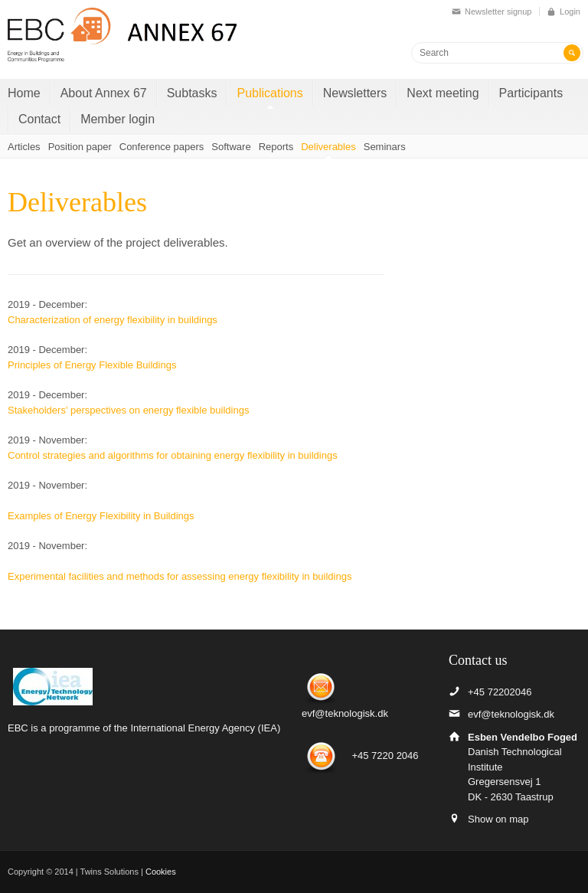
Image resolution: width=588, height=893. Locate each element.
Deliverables (328, 147)
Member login (118, 119)
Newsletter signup (498, 11)
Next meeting (443, 93)
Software (231, 147)
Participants (531, 93)
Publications (269, 93)
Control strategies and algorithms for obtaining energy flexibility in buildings (173, 455)
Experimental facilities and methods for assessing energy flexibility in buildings (180, 576)
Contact (39, 119)
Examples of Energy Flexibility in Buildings (101, 516)
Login (570, 11)
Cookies (161, 872)
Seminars (385, 147)
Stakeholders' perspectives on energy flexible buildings (128, 410)
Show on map (498, 819)
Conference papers (162, 147)
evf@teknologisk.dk (345, 713)
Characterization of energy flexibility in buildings (113, 320)
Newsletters (355, 93)
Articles (24, 147)
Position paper (80, 147)
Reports (276, 147)
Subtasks (192, 93)
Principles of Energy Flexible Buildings (93, 365)
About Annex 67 (104, 93)
